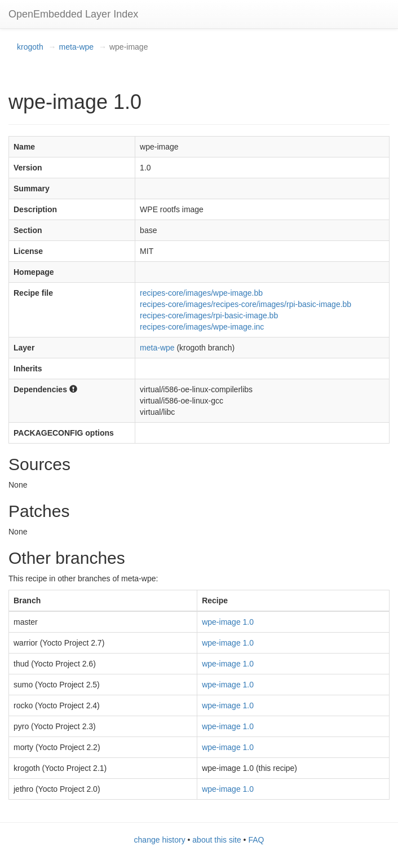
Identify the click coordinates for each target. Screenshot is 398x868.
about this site (216, 840)
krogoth (30, 47)
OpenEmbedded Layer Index (73, 14)
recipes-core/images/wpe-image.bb (201, 293)
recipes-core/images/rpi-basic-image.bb (209, 315)
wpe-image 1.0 (228, 622)
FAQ (256, 840)
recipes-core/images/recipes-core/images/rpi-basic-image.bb (246, 304)
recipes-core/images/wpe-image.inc (202, 327)
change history (160, 840)
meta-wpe (76, 47)
